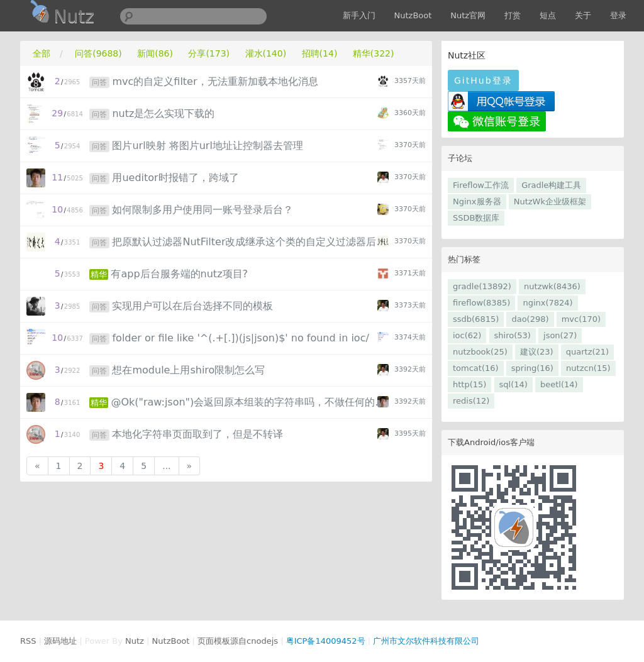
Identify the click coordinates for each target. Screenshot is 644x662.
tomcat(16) (476, 368)
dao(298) (530, 319)
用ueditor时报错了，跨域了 (175, 178)
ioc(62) (467, 335)
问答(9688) (98, 53)
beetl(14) (559, 384)
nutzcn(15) (588, 368)
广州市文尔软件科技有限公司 (426, 641)
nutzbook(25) (480, 352)
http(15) (469, 384)
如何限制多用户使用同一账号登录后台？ (203, 210)
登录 (618, 15)
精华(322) (374, 53)
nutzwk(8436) (552, 286)
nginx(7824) (547, 303)
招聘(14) (320, 53)
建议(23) (537, 352)
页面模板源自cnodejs (238, 641)
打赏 (513, 15)
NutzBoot (413, 15)
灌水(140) (266, 53)
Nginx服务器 (477, 201)
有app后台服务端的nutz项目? (179, 274)
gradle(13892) (482, 286)
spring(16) (532, 368)
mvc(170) (581, 319)
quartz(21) (587, 352)
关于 (583, 15)
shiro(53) (513, 335)
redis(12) (471, 401)
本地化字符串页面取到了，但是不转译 (197, 434)
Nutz (135, 641)
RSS (28, 641)
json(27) (560, 335)
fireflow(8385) (481, 303)
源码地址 (60, 641)
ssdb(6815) (476, 319)
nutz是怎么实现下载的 (163, 113)
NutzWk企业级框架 (550, 201)
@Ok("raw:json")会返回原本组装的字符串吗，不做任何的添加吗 (251, 402)
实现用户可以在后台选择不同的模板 (192, 306)
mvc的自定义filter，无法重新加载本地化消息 (215, 81)
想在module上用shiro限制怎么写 (188, 370)
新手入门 (359, 15)
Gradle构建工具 (551, 185)
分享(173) (209, 53)
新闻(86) (155, 53)
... (166, 466)
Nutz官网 (468, 15)
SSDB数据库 (476, 218)
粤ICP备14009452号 (326, 641)
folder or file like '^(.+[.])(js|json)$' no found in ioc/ (240, 338)
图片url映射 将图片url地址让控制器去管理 (207, 146)
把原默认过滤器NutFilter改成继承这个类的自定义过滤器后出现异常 (252, 242)
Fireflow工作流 (481, 185)
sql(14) (514, 384)
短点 (548, 15)
